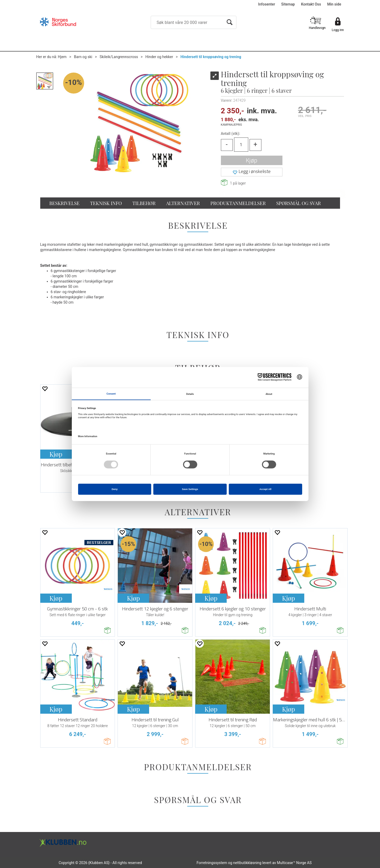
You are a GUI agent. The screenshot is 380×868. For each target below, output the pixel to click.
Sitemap (288, 4)
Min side (334, 4)
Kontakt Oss (311, 4)
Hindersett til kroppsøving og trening (211, 57)
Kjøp (252, 160)
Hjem (62, 57)
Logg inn (338, 30)
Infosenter (267, 4)
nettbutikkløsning (247, 863)
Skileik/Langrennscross (119, 57)
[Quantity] (241, 145)
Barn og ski (83, 57)
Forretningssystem (212, 863)
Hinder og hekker (159, 57)
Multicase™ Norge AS (294, 863)
